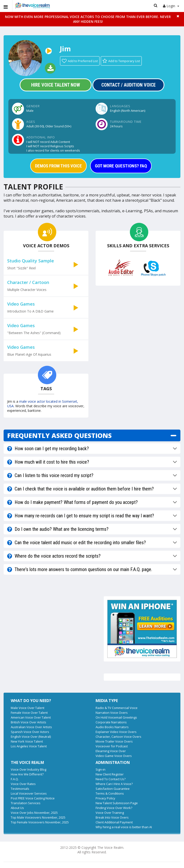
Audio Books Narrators (112, 727)
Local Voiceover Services (29, 793)
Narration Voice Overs (112, 713)
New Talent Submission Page (117, 803)
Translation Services (26, 803)
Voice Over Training (110, 813)
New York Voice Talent (27, 741)
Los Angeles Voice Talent (29, 746)
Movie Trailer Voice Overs (114, 741)
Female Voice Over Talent (29, 713)
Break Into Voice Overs (112, 817)
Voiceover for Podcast (112, 746)
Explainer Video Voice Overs (116, 732)
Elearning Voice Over (111, 751)
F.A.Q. (15, 779)
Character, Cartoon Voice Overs (118, 737)
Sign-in (101, 769)
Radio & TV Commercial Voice (117, 708)
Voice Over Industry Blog (29, 769)
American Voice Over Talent (31, 717)
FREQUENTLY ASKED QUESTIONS (59, 435)
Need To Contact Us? (111, 779)
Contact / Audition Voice (129, 85)
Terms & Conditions (110, 793)
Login (171, 6)
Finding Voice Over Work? (114, 808)
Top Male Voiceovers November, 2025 (38, 817)
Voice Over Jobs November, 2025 (34, 813)
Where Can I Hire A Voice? (114, 784)
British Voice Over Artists (29, 722)
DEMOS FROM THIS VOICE (58, 166)
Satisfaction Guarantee (113, 789)
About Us (17, 808)
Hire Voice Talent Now (56, 85)
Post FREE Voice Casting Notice (33, 798)
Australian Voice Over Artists (31, 727)
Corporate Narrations (111, 722)
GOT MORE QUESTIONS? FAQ (121, 166)
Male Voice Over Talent (28, 708)
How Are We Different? (27, 774)
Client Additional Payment (114, 822)
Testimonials (20, 789)
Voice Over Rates (23, 784)
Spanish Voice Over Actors (30, 732)
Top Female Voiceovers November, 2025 (40, 822)
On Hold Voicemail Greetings (116, 717)
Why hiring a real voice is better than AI (124, 827)
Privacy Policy (105, 798)
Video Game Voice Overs (114, 756)
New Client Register (110, 774)
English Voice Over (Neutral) (31, 737)
